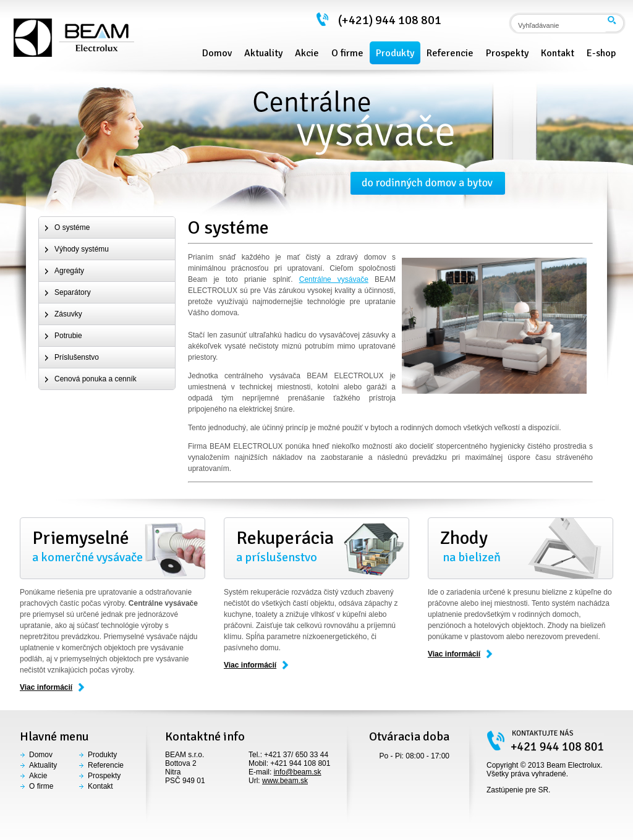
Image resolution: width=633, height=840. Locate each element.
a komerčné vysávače (113, 546)
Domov (41, 755)
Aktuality (43, 765)
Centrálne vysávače (334, 279)
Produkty (102, 755)
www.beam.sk (285, 781)
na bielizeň (520, 546)
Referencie (106, 765)
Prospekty (104, 776)
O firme (41, 786)
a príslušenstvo (316, 546)
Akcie (38, 776)
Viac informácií (46, 687)
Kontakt (100, 786)
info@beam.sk (298, 772)
